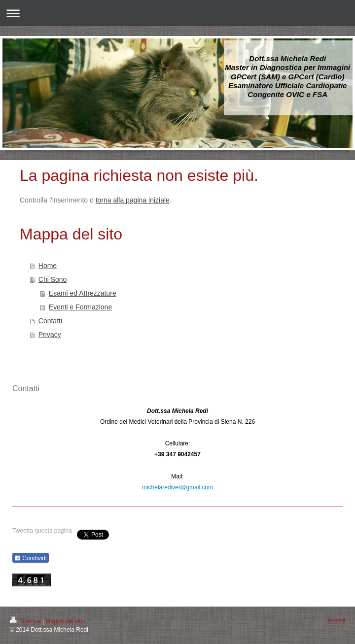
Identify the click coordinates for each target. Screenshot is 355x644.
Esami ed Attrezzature (83, 293)
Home (48, 266)
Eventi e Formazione (80, 307)
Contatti (50, 321)
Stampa (26, 621)
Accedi (336, 620)
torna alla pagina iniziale (133, 200)
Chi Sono (53, 279)
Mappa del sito (65, 621)
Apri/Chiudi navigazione (177, 13)
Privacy (50, 335)
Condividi (31, 558)
